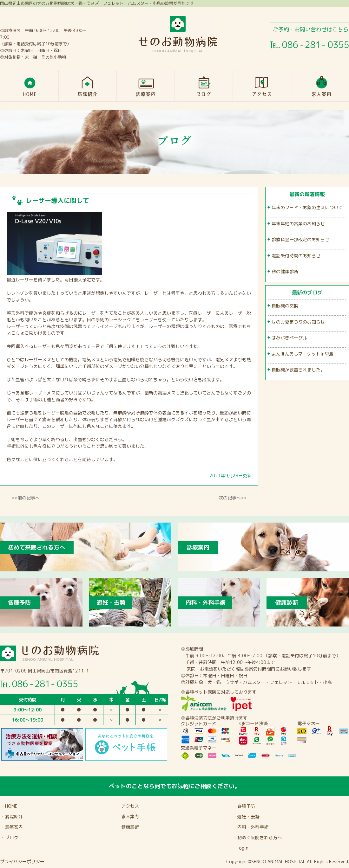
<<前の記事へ (26, 498)
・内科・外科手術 (251, 827)
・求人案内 (128, 817)
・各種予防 (244, 806)
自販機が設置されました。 (298, 370)
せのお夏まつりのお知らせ (298, 322)
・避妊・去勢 (246, 817)
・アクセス (128, 806)
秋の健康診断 (285, 271)
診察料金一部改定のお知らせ (300, 239)
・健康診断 (128, 827)
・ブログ (10, 837)
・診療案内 (12, 827)
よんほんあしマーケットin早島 (303, 354)
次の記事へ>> (233, 498)
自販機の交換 (285, 306)
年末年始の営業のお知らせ (298, 224)
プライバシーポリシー (22, 862)
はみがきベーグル (289, 338)
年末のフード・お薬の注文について (307, 207)
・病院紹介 (12, 817)
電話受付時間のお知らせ (296, 256)
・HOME (9, 806)
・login (241, 848)
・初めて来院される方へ (257, 837)
